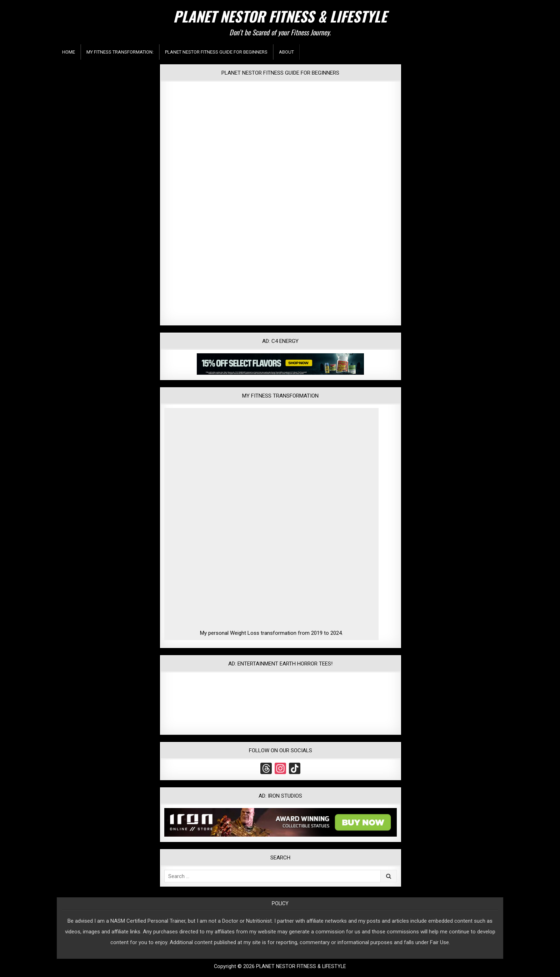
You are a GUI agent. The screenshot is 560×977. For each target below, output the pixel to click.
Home (69, 52)
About (286, 52)
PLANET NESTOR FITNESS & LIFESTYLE (280, 16)
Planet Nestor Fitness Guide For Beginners (216, 52)
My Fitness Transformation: (120, 52)
